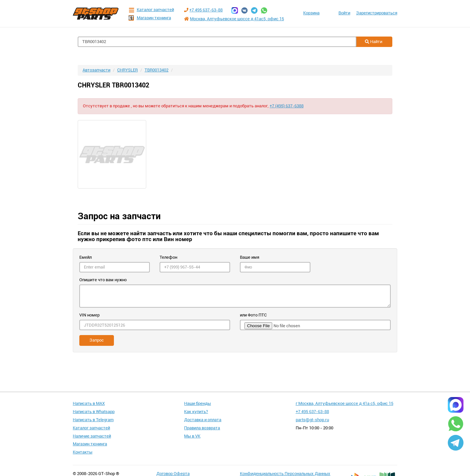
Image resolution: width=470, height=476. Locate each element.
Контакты (83, 452)
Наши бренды (197, 403)
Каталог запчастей (151, 10)
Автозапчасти (96, 70)
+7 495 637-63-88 (206, 10)
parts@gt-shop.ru (312, 420)
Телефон (168, 257)
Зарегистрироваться (377, 13)
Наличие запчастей (92, 436)
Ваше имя (250, 257)
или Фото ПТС (253, 315)
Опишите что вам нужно (103, 280)
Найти (374, 42)
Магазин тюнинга (150, 18)
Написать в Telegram (93, 420)
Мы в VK (192, 436)
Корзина (311, 13)
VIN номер (89, 315)
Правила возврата (202, 428)
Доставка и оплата (203, 420)
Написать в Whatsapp (94, 412)
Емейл (86, 257)
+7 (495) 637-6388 (287, 106)
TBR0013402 (157, 70)
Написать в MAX (89, 403)
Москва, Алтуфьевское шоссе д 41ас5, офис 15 (237, 19)
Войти (344, 13)
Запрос (97, 340)
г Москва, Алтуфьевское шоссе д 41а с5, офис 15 (345, 403)
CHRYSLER (127, 70)
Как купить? (196, 412)
